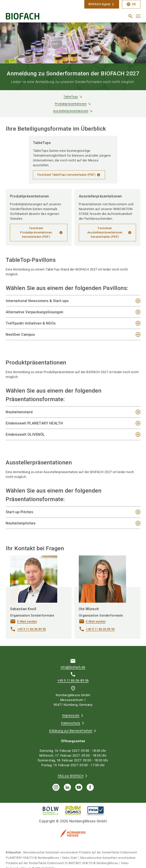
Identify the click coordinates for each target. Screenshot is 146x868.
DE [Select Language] (131, 4)
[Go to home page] (38, 18)
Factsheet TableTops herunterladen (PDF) (66, 175)
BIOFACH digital (99, 4)
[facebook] (90, 787)
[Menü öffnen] (138, 16)
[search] (130, 16)
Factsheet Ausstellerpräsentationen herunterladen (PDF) (105, 232)
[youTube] (79, 787)
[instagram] (56, 787)
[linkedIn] (67, 787)
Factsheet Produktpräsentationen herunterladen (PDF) (36, 232)
